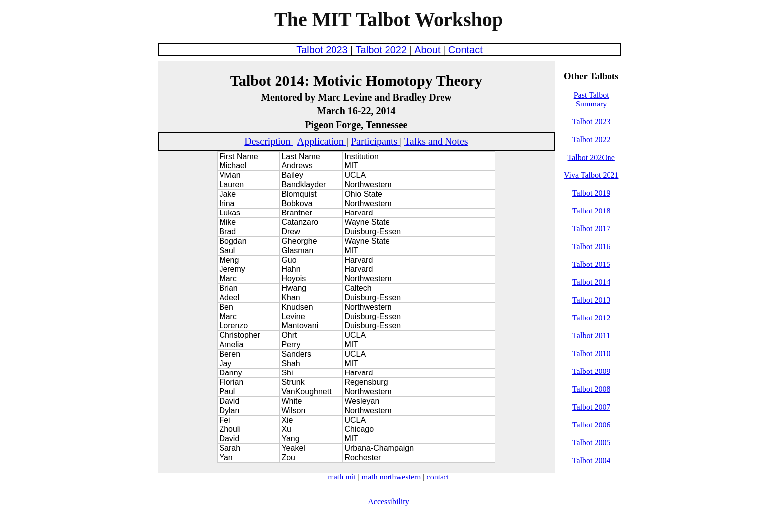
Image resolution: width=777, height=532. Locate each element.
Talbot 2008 (591, 389)
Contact (466, 50)
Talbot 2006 (591, 425)
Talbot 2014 (591, 282)
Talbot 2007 (591, 407)
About (429, 50)
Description (269, 141)
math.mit (343, 477)
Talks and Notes (436, 141)
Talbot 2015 (591, 264)
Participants (375, 141)
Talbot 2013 (591, 300)
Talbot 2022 (383, 50)
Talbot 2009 (591, 371)
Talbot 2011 (591, 336)
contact (438, 477)
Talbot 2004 (591, 460)
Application (321, 141)
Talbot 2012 (591, 318)
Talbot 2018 (591, 211)
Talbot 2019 (591, 193)
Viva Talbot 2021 (591, 175)
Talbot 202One (591, 157)
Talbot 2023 (323, 50)
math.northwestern (392, 477)
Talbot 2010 (591, 353)
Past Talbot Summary (591, 99)
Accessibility (388, 502)
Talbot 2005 (591, 443)
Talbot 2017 (591, 229)
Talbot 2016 (591, 246)
